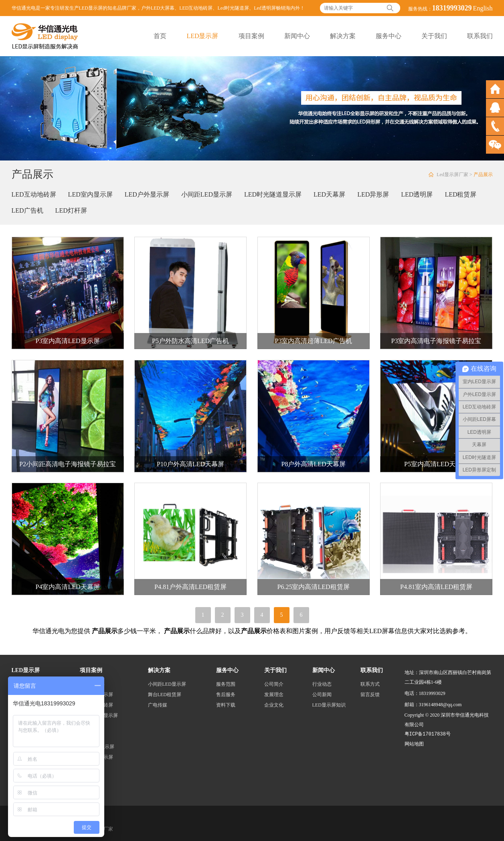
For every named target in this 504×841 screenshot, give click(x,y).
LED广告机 (27, 210)
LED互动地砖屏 (196, 8)
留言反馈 (370, 695)
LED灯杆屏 (71, 210)
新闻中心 (297, 36)
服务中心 (389, 36)
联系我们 (480, 36)
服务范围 (226, 684)
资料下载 (226, 705)
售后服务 (226, 695)
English (483, 8)
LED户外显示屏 (147, 194)
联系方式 (370, 684)
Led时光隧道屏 (233, 8)
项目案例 (251, 36)
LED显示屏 (202, 36)
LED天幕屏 (329, 194)
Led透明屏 (265, 8)
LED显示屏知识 (329, 705)
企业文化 (274, 705)
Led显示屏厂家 (452, 175)
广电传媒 (158, 705)
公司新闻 (322, 695)
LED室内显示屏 (90, 194)
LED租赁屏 (460, 194)
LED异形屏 (373, 194)
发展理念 (274, 695)
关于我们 (434, 36)
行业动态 (322, 684)
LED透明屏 (417, 194)
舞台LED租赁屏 (165, 695)
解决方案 (343, 36)
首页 (160, 36)
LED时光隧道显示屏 (273, 194)
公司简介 (274, 684)
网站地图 (414, 744)
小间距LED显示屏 (207, 194)
